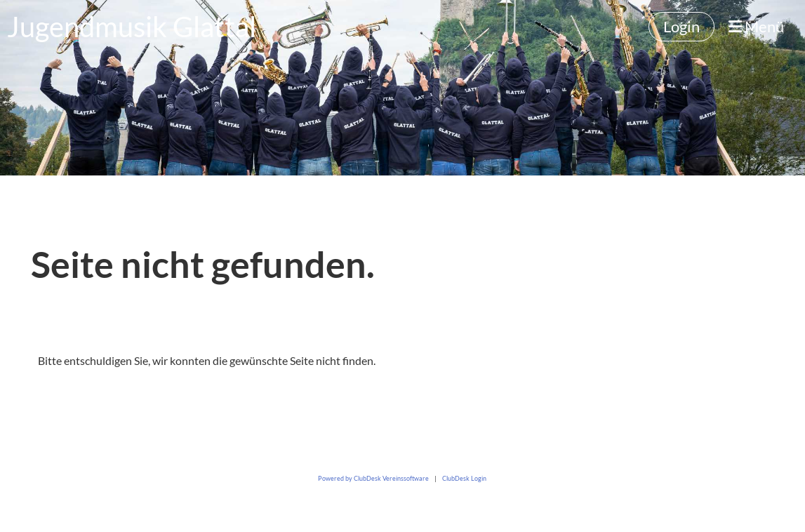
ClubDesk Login (464, 478)
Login (681, 26)
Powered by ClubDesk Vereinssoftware (373, 478)
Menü (756, 26)
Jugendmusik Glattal (132, 27)
